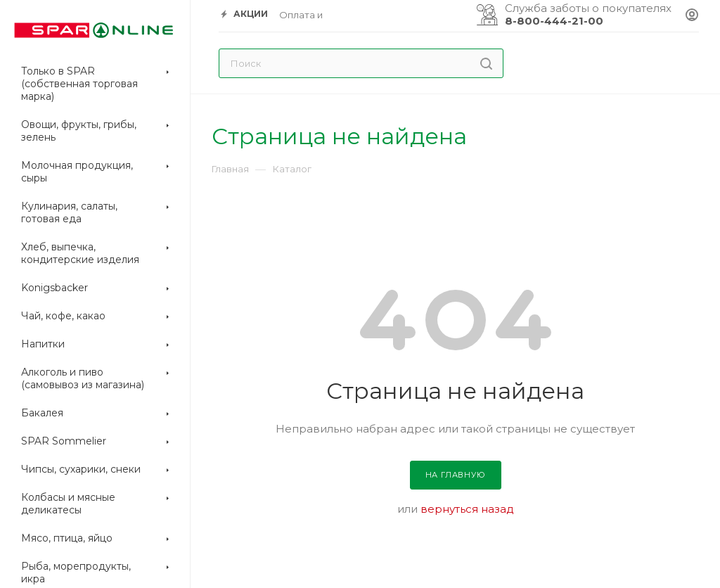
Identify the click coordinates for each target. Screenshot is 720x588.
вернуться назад (467, 509)
